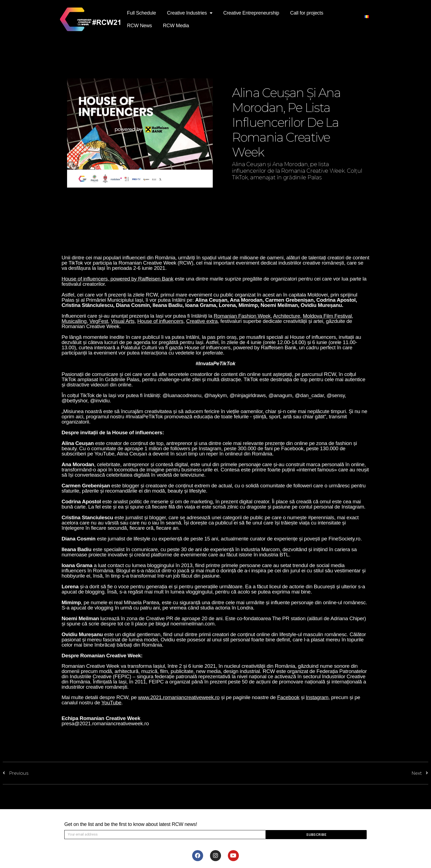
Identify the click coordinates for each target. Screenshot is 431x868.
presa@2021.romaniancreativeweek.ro (105, 723)
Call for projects (307, 13)
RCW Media (176, 26)
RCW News (139, 26)
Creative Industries (190, 13)
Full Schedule (142, 13)
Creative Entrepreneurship (251, 13)
